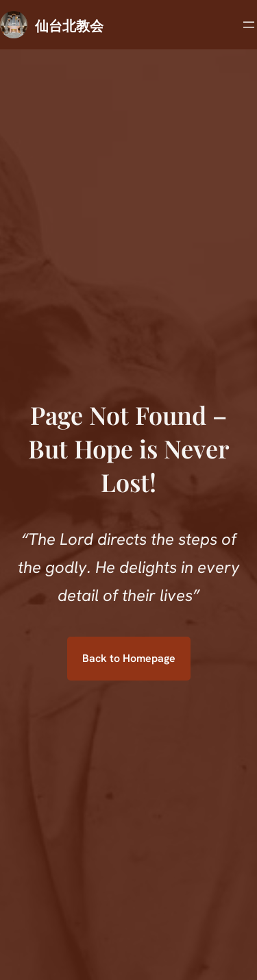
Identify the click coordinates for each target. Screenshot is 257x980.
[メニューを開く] (249, 25)
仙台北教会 (69, 25)
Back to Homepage (129, 658)
